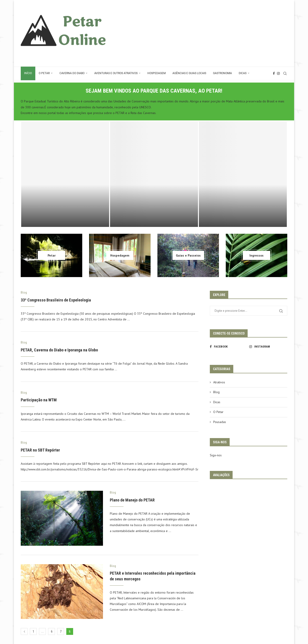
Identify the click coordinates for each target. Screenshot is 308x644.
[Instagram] (278, 73)
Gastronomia (222, 73)
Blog (216, 392)
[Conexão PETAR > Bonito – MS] (154, 174)
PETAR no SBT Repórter (40, 450)
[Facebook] (274, 73)
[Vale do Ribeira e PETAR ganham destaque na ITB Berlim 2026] (65, 174)
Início (28, 73)
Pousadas (220, 422)
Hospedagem (157, 73)
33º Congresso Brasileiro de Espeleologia (56, 300)
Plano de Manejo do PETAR (132, 500)
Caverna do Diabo (72, 73)
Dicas (243, 73)
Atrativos (219, 382)
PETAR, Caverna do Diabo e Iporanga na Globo (59, 350)
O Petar (44, 73)
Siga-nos (216, 455)
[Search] (285, 73)
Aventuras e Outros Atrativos (116, 73)
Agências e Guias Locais (189, 73)
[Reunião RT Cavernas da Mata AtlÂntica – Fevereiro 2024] (243, 174)
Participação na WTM (39, 400)
